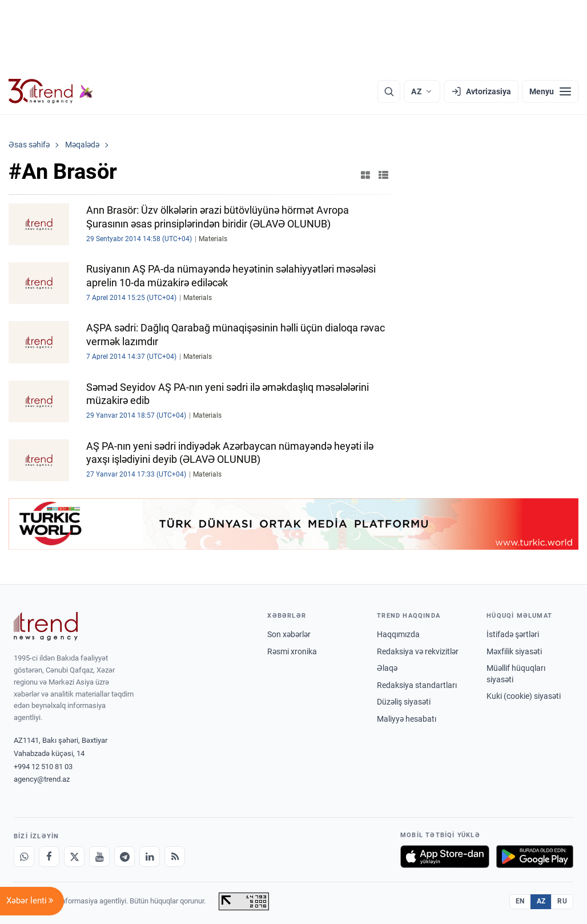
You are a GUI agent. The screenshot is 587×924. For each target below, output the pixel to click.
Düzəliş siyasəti (404, 702)
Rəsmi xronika (292, 651)
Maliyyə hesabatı (407, 719)
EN (520, 901)
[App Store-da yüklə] (445, 857)
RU (562, 901)
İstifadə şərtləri (513, 634)
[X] (74, 857)
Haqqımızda (398, 634)
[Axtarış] (389, 91)
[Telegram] (124, 857)
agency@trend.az (42, 779)
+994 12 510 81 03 (43, 767)
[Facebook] (49, 857)
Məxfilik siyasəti (514, 651)
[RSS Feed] (175, 857)
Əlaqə (387, 668)
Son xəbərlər (289, 634)
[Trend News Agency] (46, 626)
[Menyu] (550, 91)
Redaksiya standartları (417, 685)
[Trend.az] (51, 91)
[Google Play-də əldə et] (535, 857)
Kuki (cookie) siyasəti (524, 696)
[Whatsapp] (24, 857)
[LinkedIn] (150, 857)
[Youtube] (99, 857)
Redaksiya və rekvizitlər (418, 651)
